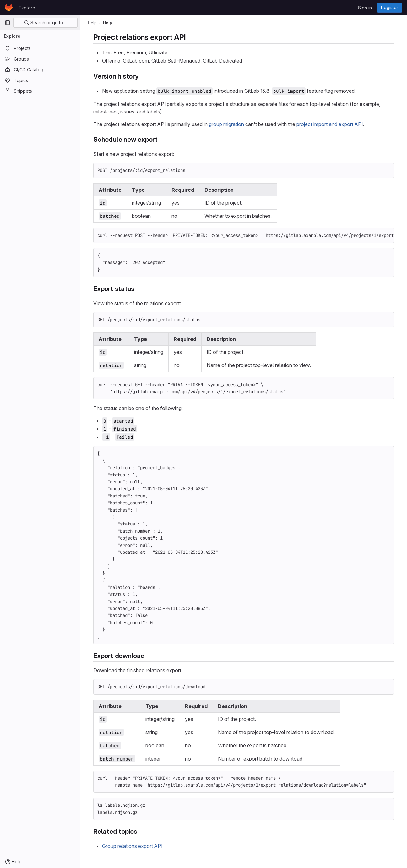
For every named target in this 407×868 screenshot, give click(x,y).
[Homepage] (9, 8)
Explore (27, 8)
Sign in (365, 8)
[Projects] (40, 48)
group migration (226, 124)
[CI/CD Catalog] (40, 69)
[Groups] (40, 59)
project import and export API (330, 124)
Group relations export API (132, 846)
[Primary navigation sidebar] (8, 23)
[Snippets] (40, 91)
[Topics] (40, 80)
